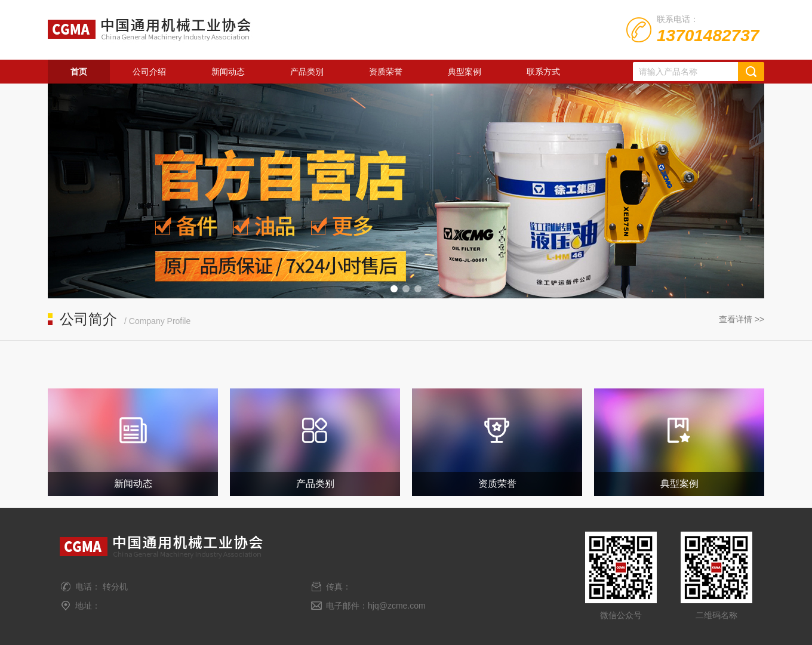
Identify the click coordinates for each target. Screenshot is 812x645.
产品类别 (307, 72)
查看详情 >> (742, 319)
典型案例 (465, 72)
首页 (79, 72)
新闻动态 (228, 72)
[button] (394, 289)
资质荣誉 (386, 72)
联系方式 (543, 72)
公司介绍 (149, 72)
